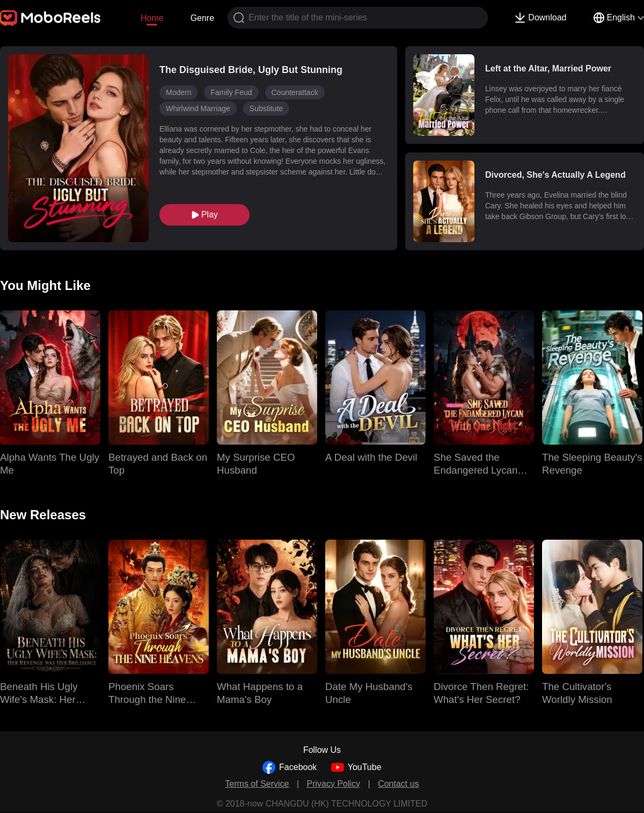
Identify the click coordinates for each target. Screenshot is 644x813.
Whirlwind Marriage (198, 108)
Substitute (266, 108)
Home (152, 18)
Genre (202, 18)
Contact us (398, 784)
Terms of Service (257, 784)
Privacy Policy (334, 784)
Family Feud (231, 92)
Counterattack (295, 92)
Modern (178, 92)
